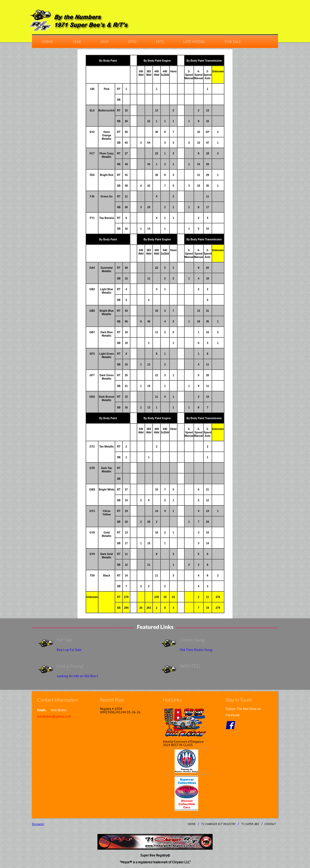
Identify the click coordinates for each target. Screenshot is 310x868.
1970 (132, 42)
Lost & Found (70, 666)
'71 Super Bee (250, 824)
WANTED (190, 666)
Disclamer (38, 824)
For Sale (233, 42)
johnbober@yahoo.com (54, 716)
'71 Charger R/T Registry (218, 824)
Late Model (194, 42)
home (47, 42)
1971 (160, 42)
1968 (76, 42)
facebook (230, 725)
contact (270, 824)
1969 (104, 42)
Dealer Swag (192, 640)
